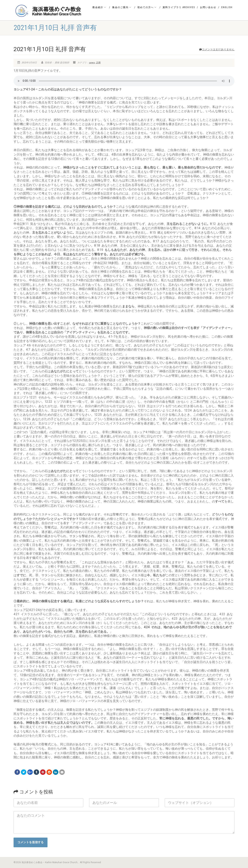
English (227, 7)
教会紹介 (99, 7)
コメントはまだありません (217, 49)
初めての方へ (147, 7)
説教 (98, 63)
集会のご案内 (122, 7)
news (92, 63)
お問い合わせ (208, 7)
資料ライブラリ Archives (179, 7)
